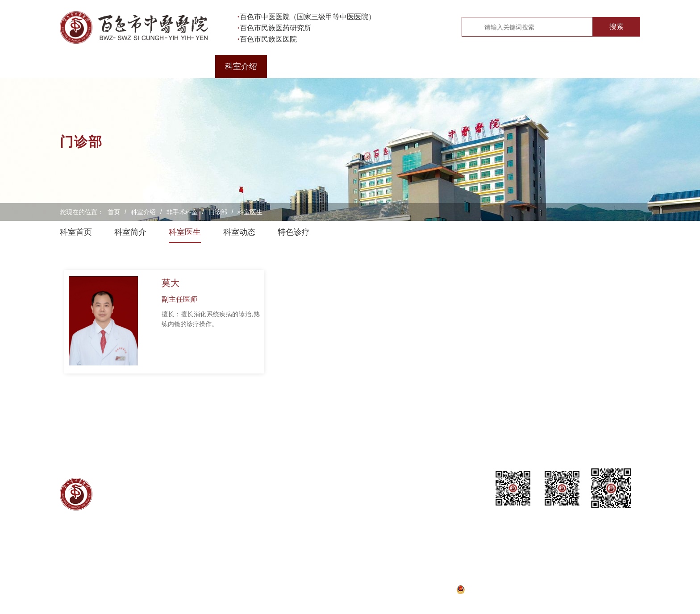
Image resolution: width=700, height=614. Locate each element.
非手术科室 (182, 212)
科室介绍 (241, 66)
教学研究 (500, 66)
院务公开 (448, 66)
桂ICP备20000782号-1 (410, 590)
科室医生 (250, 212)
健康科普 (552, 66)
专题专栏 (604, 66)
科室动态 (239, 232)
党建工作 (396, 66)
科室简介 (130, 232)
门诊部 (218, 212)
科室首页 (76, 232)
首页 (86, 66)
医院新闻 (345, 66)
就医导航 (189, 66)
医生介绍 (293, 66)
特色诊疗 (294, 232)
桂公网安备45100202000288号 (511, 590)
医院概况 (137, 66)
